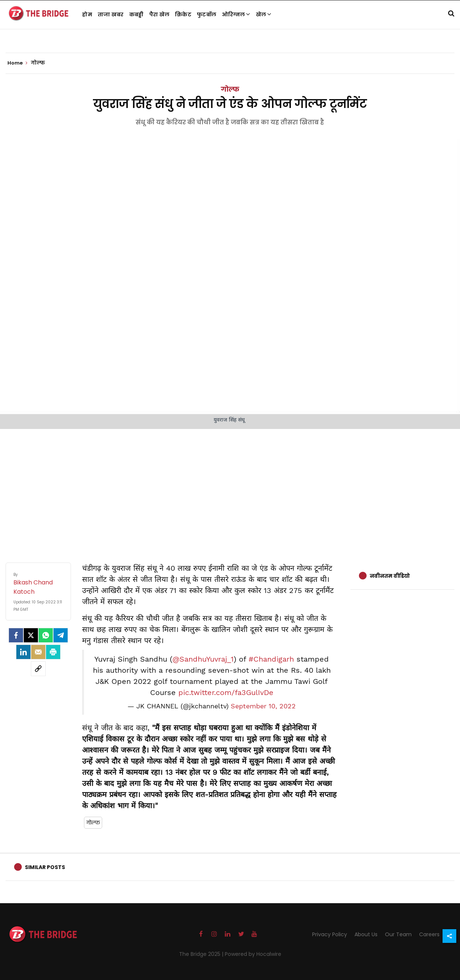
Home (17, 63)
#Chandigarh (271, 659)
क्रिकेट (183, 14)
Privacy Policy (330, 934)
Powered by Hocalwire (253, 954)
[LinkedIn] (23, 652)
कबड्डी (137, 14)
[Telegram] (61, 635)
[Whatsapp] (46, 635)
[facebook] (16, 635)
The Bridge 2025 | (202, 954)
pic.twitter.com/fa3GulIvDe (226, 692)
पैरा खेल (160, 14)
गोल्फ (230, 89)
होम (87, 14)
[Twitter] (31, 635)
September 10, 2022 (263, 706)
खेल (264, 14)
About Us (366, 934)
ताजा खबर (111, 14)
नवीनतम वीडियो (390, 576)
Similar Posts (45, 867)
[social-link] (38, 669)
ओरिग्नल (236, 14)
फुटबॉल (207, 14)
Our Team (398, 934)
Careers (429, 934)
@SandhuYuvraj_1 (203, 659)
